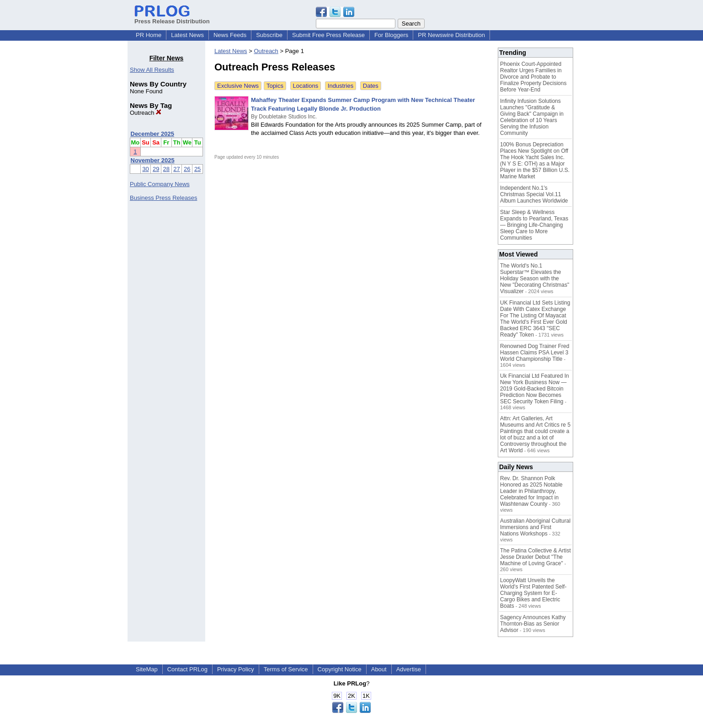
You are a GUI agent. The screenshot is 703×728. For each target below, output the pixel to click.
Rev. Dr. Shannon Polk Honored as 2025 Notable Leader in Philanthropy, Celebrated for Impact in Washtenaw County (531, 491)
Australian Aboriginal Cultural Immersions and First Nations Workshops (535, 527)
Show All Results (152, 70)
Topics (275, 86)
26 (187, 169)
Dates (371, 86)
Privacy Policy (236, 669)
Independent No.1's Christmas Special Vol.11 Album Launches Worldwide (534, 194)
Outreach (146, 113)
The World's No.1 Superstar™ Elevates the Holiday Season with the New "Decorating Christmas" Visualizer (535, 278)
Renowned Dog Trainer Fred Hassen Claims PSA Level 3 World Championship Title (535, 353)
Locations (306, 86)
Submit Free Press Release (328, 35)
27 (176, 169)
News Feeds (230, 35)
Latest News (187, 35)
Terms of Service (286, 669)
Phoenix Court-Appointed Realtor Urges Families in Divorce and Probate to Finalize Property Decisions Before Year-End (533, 77)
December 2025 (152, 134)
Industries (341, 86)
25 (197, 169)
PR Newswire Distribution (451, 35)
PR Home (149, 35)
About (379, 669)
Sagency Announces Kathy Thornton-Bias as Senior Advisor (533, 624)
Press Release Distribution (172, 18)
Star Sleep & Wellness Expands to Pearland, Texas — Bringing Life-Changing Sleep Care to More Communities (534, 225)
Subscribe (269, 35)
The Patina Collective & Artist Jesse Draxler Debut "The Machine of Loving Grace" (535, 557)
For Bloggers (391, 35)
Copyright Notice (340, 669)
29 (156, 169)
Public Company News (160, 184)
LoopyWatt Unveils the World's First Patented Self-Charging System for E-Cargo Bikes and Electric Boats (533, 593)
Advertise (409, 669)
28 (166, 169)
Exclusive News (238, 86)
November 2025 (153, 160)
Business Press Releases (163, 198)
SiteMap (147, 669)
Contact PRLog (187, 669)
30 (145, 169)
